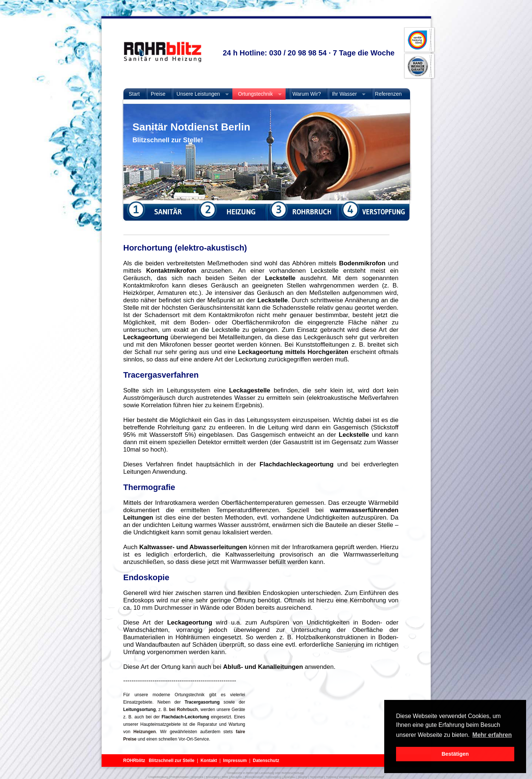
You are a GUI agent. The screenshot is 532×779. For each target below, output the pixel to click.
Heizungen (143, 732)
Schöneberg (273, 777)
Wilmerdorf (360, 777)
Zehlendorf (376, 777)
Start (134, 94)
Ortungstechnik (257, 94)
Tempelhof (317, 777)
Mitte (225, 777)
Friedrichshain (180, 777)
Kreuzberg (213, 777)
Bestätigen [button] (455, 754)
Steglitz (303, 777)
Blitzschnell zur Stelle (172, 761)
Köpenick (197, 777)
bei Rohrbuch (183, 710)
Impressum (235, 761)
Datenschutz (266, 761)
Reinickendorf (254, 777)
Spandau (289, 777)
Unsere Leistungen (200, 94)
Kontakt (209, 761)
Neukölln (237, 777)
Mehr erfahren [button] (492, 735)
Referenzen (388, 94)
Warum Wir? (306, 94)
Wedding (345, 777)
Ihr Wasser (346, 94)
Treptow (331, 777)
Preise (158, 94)
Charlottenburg (158, 777)
